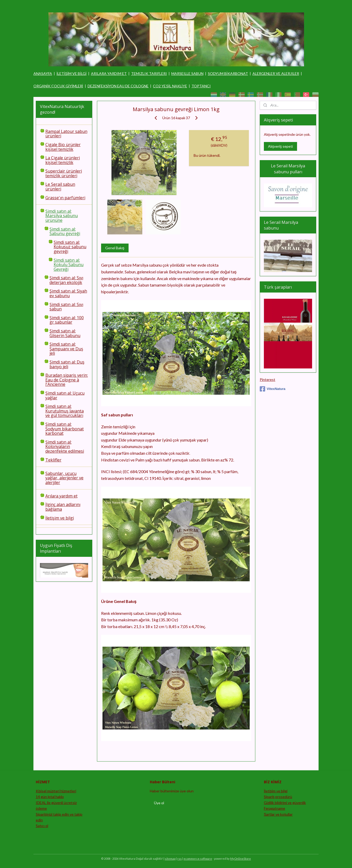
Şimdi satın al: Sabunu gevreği (65, 231)
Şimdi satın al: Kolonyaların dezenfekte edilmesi (65, 447)
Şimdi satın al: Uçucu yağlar (65, 395)
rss (179, 859)
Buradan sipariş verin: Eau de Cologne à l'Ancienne (67, 380)
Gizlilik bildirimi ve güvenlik (285, 803)
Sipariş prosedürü (278, 797)
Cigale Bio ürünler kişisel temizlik (63, 147)
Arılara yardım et (61, 496)
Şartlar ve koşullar (278, 814)
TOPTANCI (201, 86)
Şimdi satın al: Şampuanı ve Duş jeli (66, 349)
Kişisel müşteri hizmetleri (56, 791)
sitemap (170, 859)
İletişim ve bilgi (60, 518)
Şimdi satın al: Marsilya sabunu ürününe (62, 216)
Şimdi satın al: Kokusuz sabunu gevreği (70, 247)
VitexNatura (273, 389)
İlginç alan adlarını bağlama (63, 507)
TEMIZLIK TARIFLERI (149, 73)
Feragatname (274, 808)
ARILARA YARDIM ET (109, 73)
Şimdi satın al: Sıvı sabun (66, 307)
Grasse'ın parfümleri (65, 198)
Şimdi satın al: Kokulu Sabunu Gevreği (69, 265)
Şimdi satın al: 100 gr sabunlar (67, 320)
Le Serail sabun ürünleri (60, 187)
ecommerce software (198, 859)
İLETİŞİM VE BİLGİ (72, 73)
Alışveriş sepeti (280, 146)
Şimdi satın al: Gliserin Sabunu (65, 333)
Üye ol (159, 803)
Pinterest (267, 379)
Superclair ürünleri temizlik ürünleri (64, 173)
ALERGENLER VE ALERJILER (276, 73)
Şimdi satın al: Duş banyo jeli (67, 364)
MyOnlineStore (241, 859)
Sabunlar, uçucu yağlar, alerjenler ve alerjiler (64, 478)
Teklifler (53, 460)
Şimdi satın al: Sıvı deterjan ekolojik (66, 280)
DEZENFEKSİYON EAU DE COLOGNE (118, 86)
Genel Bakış (115, 248)
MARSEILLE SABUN (187, 73)
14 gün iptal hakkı (50, 797)
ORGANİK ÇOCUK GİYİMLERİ (58, 86)
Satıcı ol (42, 826)
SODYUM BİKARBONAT (228, 73)
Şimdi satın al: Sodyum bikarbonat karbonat (65, 429)
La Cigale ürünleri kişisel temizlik (63, 160)
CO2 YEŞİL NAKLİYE (170, 86)
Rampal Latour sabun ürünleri (66, 134)
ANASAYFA (43, 73)
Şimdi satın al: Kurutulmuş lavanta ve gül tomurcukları (65, 411)
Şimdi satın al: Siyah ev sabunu (68, 293)
